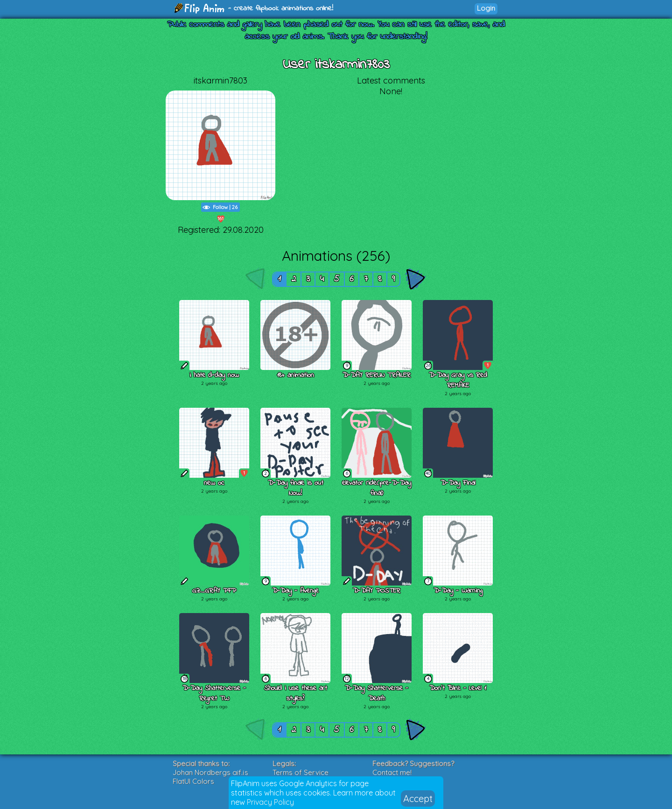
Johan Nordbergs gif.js (210, 772)
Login (486, 8)
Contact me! (392, 772)
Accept (418, 799)
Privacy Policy (270, 802)
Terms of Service (301, 772)
